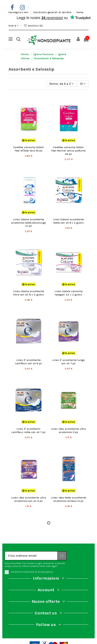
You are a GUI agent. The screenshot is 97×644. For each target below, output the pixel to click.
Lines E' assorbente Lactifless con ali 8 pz (28, 362)
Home (80, 12)
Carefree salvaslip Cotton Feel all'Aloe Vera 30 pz (29, 149)
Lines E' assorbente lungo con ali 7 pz (68, 362)
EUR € (14, 26)
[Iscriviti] (62, 556)
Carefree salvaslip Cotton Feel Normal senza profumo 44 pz (68, 150)
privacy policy (45, 572)
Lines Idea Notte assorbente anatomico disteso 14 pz (69, 499)
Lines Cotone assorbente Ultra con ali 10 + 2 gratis (28, 293)
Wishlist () (33, 26)
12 (83, 84)
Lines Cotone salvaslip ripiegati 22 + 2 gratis (69, 293)
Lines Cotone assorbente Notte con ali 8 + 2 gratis (68, 221)
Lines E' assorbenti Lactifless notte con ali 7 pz (28, 430)
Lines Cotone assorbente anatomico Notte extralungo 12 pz (28, 223)
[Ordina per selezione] (61, 84)
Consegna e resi (19, 12)
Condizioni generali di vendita (53, 12)
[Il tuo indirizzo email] (31, 556)
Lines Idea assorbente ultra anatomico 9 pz (68, 430)
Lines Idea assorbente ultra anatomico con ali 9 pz (29, 499)
